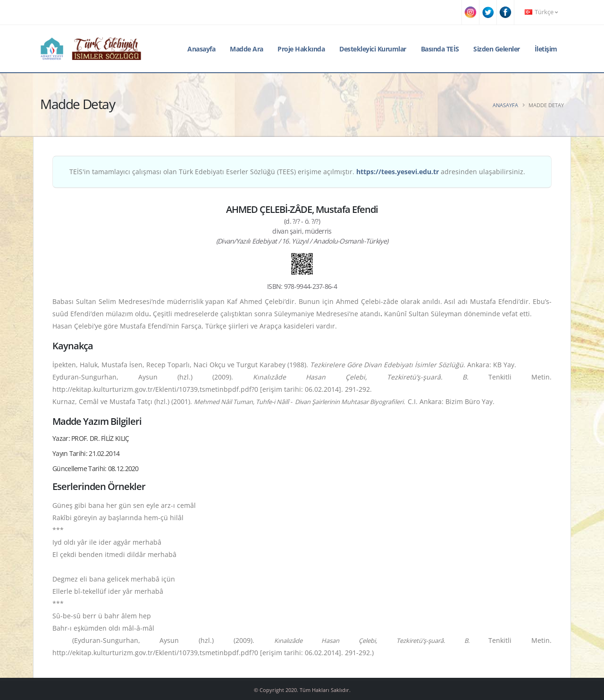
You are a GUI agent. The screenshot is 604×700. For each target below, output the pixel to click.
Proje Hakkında (301, 49)
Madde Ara (247, 49)
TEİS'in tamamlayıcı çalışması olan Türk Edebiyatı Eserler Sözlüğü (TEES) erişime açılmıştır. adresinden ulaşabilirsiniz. (297, 172)
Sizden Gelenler (497, 49)
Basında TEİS (440, 49)
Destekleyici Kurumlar (373, 49)
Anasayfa (201, 49)
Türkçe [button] (541, 12)
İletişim (546, 49)
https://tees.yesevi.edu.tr (398, 172)
